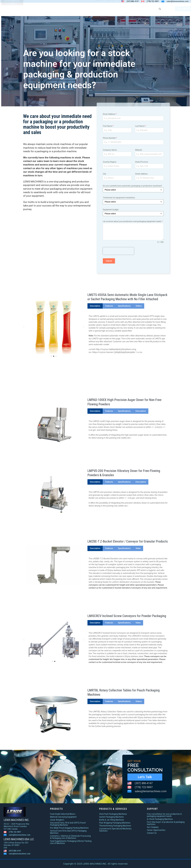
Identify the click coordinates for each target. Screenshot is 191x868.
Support (122, 9)
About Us (112, 9)
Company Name (110, 150)
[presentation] (118, 251)
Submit (109, 261)
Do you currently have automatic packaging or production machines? (132, 186)
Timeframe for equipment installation (119, 198)
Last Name (140, 126)
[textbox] (131, 190)
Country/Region (110, 162)
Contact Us (149, 9)
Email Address (110, 114)
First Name (108, 126)
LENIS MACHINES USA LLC (19, 839)
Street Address (141, 174)
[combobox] (133, 190)
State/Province (141, 162)
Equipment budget (111, 210)
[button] (24, 327)
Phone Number (110, 138)
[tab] (95, 306)
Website (138, 150)
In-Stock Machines (135, 9)
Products (99, 9)
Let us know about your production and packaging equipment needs (133, 221)
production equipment (80, 189)
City (104, 174)
